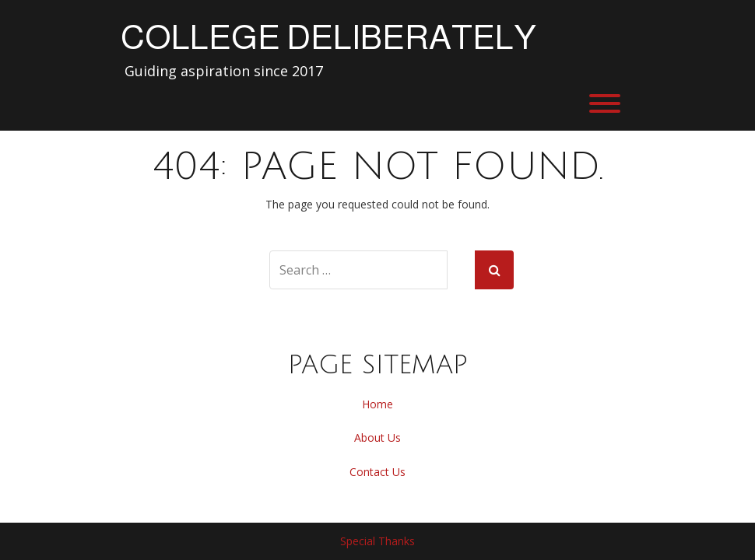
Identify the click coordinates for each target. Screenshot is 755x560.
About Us (377, 437)
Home (377, 404)
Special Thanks (377, 541)
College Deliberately (328, 37)
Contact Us (377, 472)
